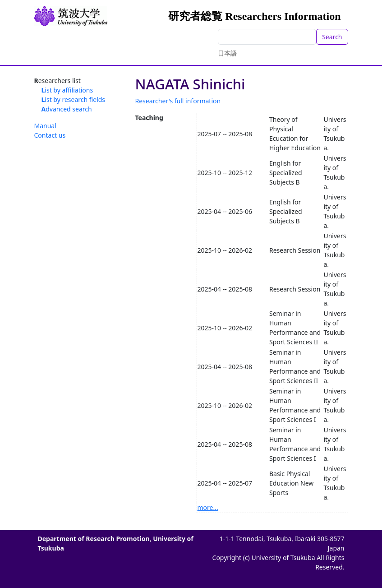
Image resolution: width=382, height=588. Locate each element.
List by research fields (74, 100)
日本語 (227, 53)
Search (332, 37)
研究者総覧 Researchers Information (254, 16)
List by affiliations (67, 90)
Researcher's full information (178, 101)
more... (208, 507)
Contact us (50, 135)
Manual (45, 126)
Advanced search (67, 109)
